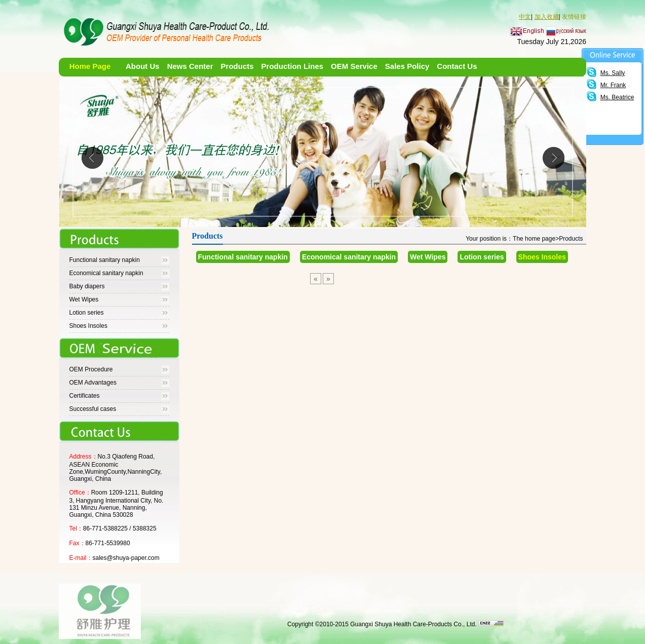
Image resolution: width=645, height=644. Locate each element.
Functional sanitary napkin (105, 260)
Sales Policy (407, 66)
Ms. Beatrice (617, 97)
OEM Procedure (91, 369)
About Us (143, 66)
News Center (190, 66)
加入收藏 (547, 17)
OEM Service (354, 66)
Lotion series (87, 313)
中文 (525, 17)
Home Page (90, 66)
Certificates (85, 396)
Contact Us (457, 66)
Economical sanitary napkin (106, 273)
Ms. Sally (613, 73)
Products (237, 66)
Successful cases (93, 409)
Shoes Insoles (88, 326)
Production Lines (293, 66)
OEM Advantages (93, 383)
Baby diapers (87, 286)
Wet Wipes (84, 299)
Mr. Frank (613, 85)
